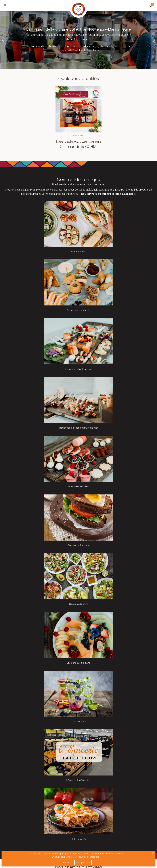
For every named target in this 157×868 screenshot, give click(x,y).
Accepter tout (83, 862)
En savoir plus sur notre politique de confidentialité (76, 857)
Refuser (66, 862)
